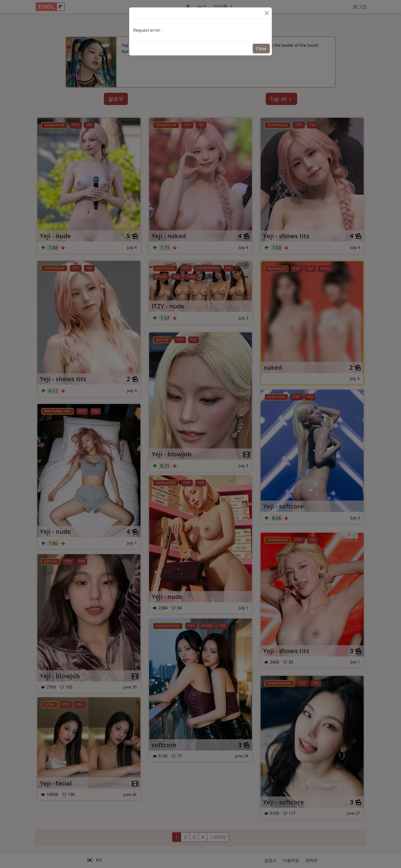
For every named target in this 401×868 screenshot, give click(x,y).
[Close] (267, 13)
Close (261, 49)
